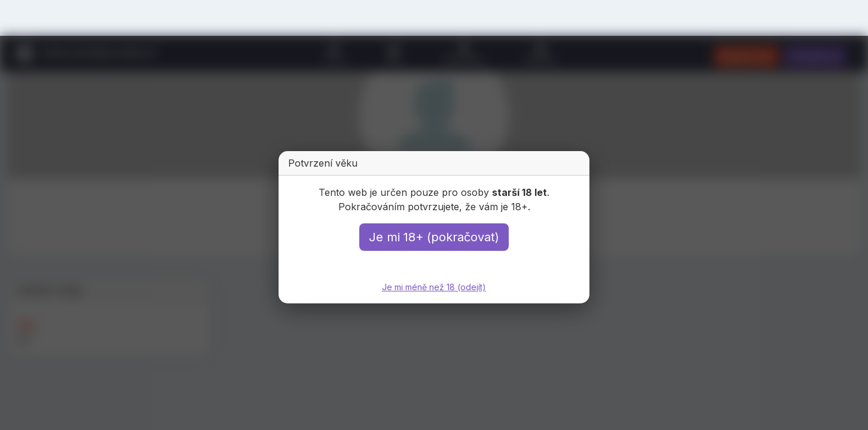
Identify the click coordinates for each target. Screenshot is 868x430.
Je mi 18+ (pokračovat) (434, 237)
